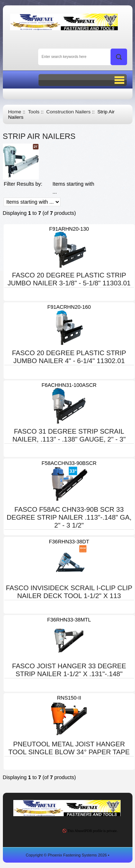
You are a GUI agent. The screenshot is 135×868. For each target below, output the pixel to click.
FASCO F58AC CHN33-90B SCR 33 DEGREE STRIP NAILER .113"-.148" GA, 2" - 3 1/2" (69, 517)
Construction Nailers (69, 112)
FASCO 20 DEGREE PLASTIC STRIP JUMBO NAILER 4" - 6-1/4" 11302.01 (69, 357)
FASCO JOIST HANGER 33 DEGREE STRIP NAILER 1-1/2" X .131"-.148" (69, 670)
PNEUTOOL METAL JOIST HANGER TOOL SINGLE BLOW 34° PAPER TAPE (69, 748)
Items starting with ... (73, 188)
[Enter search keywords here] (83, 57)
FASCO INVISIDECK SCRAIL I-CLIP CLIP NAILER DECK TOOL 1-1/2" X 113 (69, 592)
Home (15, 112)
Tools (34, 112)
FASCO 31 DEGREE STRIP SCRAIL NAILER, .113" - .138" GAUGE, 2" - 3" (69, 435)
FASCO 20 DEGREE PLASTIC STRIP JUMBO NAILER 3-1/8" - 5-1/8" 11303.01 (69, 279)
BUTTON (83, 80)
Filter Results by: (23, 184)
